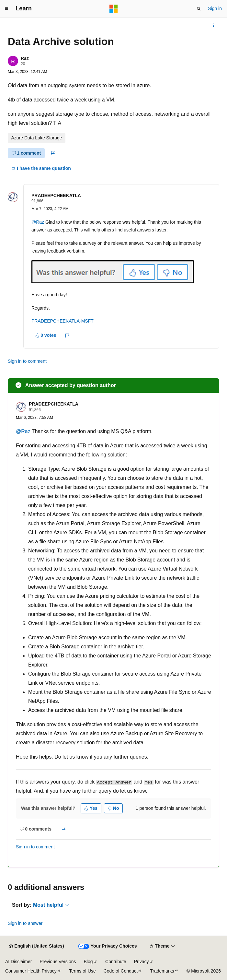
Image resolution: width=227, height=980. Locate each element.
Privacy (142, 962)
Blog (88, 962)
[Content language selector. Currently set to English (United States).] (36, 946)
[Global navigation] (6, 9)
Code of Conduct (121, 971)
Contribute (116, 962)
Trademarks (162, 971)
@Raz (38, 222)
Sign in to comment (27, 361)
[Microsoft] (114, 9)
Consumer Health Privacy (31, 971)
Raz (25, 58)
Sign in (215, 8)
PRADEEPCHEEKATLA (56, 195)
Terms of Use (82, 971)
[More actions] (214, 25)
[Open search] (199, 9)
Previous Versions (58, 962)
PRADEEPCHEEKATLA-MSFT (62, 321)
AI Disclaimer (18, 962)
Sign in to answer (25, 923)
